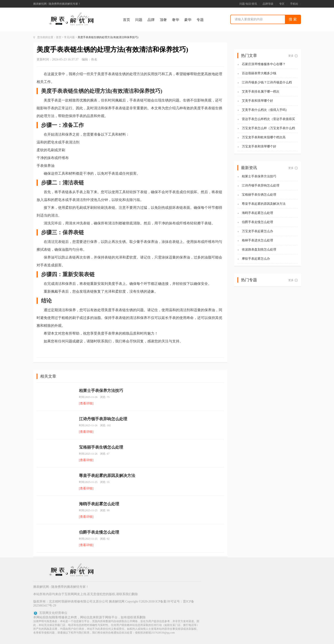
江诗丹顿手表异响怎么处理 (103, 419)
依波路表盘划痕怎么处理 (259, 250)
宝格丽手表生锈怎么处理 (101, 447)
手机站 (294, 4)
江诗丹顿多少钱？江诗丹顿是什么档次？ (267, 83)
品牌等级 (268, 4)
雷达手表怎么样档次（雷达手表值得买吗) (268, 119)
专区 (282, 4)
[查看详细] (86, 403)
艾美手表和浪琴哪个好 (257, 101)
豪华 (188, 20)
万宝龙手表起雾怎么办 (257, 231)
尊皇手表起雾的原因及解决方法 (107, 476)
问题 (139, 20)
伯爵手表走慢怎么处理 (99, 532)
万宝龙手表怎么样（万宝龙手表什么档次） (268, 128)
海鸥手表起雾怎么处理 (99, 504)
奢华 (176, 20)
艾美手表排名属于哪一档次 (261, 92)
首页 (127, 20)
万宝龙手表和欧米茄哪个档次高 (264, 137)
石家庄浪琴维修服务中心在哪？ (264, 64)
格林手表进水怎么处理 (257, 240)
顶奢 (163, 20)
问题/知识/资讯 (248, 4)
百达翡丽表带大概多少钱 (259, 73)
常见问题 (69, 37)
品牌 (151, 20)
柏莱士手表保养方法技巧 (101, 391)
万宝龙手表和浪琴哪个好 (259, 146)
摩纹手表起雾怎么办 (256, 259)
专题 (200, 20)
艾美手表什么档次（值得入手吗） (265, 110)
